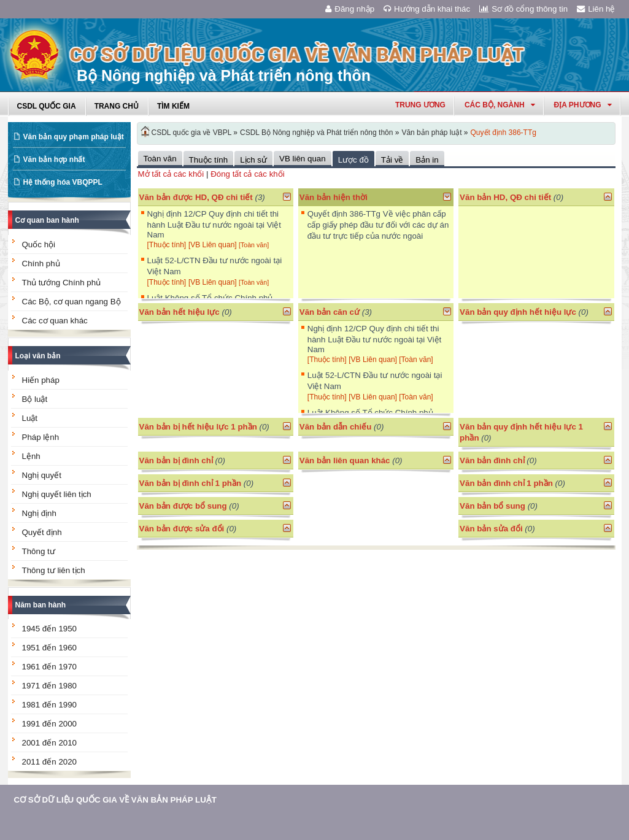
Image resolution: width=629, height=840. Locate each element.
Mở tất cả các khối (171, 174)
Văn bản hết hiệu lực (179, 312)
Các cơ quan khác (55, 321)
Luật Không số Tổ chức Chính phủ (210, 298)
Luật (30, 418)
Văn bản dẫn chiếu (336, 427)
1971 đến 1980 (50, 686)
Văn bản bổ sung (492, 506)
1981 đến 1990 (50, 705)
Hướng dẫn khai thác (427, 9)
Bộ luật (35, 399)
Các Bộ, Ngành (500, 105)
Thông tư (39, 551)
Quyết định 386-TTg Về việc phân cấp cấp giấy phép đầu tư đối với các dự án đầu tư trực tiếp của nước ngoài (378, 225)
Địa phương (583, 105)
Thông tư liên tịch (54, 570)
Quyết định (42, 532)
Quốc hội (39, 245)
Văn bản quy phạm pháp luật (74, 137)
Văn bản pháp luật (431, 133)
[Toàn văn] (254, 245)
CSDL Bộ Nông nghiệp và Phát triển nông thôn (316, 133)
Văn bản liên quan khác (345, 460)
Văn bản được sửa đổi (182, 529)
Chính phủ (41, 264)
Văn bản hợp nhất (54, 160)
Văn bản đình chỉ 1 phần (506, 483)
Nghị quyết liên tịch (57, 494)
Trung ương (420, 105)
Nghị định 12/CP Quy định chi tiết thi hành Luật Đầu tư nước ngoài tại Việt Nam (214, 224)
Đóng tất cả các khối (248, 174)
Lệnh (31, 456)
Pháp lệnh (41, 437)
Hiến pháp (41, 380)
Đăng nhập (350, 9)
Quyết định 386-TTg (504, 133)
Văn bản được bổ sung (183, 506)
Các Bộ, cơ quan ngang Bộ (71, 302)
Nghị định (39, 513)
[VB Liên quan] (214, 245)
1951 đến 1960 (50, 648)
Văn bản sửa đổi (491, 529)
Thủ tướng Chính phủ (62, 283)
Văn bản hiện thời (334, 197)
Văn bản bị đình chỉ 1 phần (191, 483)
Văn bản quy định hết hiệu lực (518, 312)
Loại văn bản (38, 356)
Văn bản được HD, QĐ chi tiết (196, 197)
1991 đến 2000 (50, 724)
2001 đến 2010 (50, 743)
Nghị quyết (42, 475)
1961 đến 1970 (50, 667)
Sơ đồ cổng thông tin (523, 9)
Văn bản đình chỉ (492, 460)
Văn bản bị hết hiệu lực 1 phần (198, 427)
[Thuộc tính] (167, 245)
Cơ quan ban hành (47, 220)
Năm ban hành (41, 605)
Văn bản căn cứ (330, 312)
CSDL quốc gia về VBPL (192, 133)
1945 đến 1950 (50, 629)
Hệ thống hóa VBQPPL (63, 182)
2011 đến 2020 (50, 762)
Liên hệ (596, 9)
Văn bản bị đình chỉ (176, 460)
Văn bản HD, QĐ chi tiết (507, 197)
